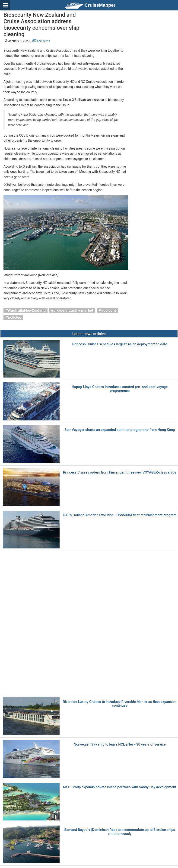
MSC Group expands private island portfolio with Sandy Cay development (120, 787)
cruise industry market (73, 311)
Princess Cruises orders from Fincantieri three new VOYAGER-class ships (120, 472)
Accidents (41, 41)
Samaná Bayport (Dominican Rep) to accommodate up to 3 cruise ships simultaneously (120, 832)
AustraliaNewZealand (27, 311)
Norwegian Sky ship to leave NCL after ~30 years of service (120, 745)
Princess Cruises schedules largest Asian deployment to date (120, 344)
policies (15, 317)
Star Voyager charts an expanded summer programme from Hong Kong (120, 430)
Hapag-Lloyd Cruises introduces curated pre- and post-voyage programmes (120, 389)
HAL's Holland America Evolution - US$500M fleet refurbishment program (120, 515)
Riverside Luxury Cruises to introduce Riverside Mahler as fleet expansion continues (120, 704)
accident (109, 311)
